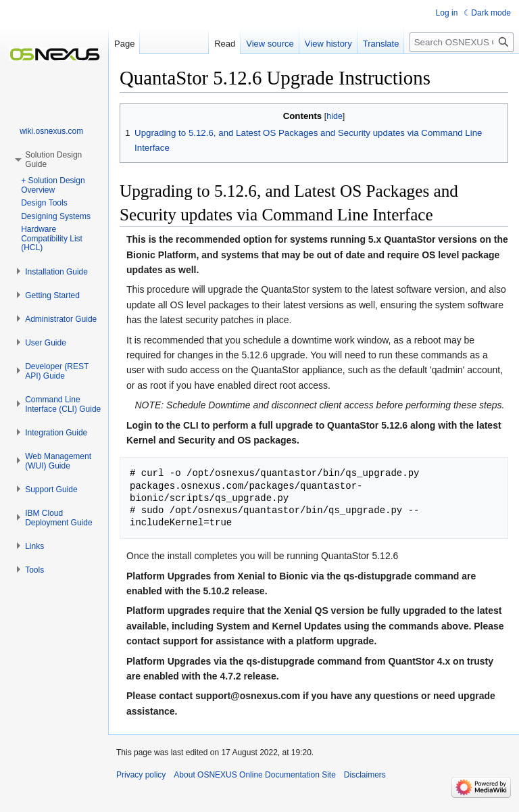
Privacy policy (141, 775)
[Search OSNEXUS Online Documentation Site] (462, 42)
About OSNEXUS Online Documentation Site (254, 775)
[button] (56, 272)
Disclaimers (365, 775)
